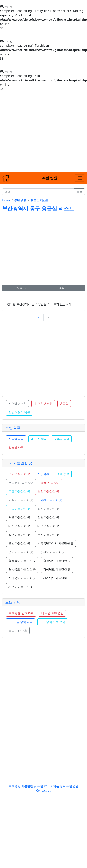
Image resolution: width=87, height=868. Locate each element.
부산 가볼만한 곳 (48, 535)
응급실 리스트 (40, 200)
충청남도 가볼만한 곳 (57, 561)
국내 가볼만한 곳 (19, 463)
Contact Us (43, 791)
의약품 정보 (58, 786)
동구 (62, 288)
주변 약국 (13, 428)
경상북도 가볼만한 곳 (22, 569)
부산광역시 (21, 288)
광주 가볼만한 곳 (19, 535)
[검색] (38, 192)
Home (6, 200)
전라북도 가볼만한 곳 (22, 578)
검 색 (79, 192)
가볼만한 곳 (29, 786)
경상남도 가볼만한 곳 (57, 569)
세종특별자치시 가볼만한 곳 (55, 543)
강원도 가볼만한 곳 (53, 552)
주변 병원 (20, 200)
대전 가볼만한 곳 (19, 526)
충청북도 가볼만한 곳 (22, 561)
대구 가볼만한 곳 (48, 526)
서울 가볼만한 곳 (19, 517)
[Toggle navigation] (80, 178)
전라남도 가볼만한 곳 (57, 578)
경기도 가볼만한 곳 (21, 552)
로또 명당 (13, 602)
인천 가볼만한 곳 (48, 517)
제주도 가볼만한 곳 (21, 587)
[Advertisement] (36, 132)
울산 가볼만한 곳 (19, 543)
